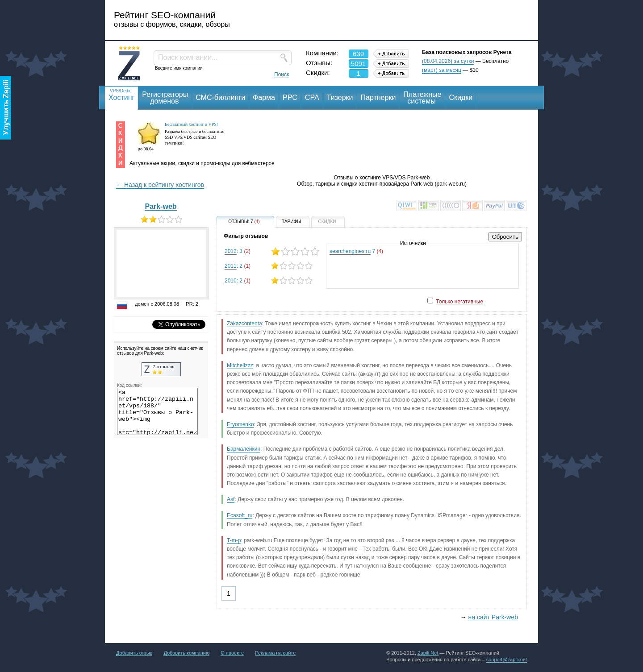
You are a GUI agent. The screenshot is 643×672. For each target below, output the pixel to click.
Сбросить (505, 237)
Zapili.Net (428, 653)
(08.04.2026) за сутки (448, 61)
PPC (290, 97)
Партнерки (378, 97)
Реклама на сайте (275, 653)
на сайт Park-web (493, 617)
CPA (312, 97)
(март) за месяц (442, 70)
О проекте (232, 653)
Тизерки (340, 97)
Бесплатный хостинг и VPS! (191, 124)
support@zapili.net (507, 660)
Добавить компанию (186, 653)
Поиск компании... (188, 57)
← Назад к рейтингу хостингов (160, 185)
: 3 (272, 251)
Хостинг (121, 94)
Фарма (264, 97)
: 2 (272, 266)
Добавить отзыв (134, 653)
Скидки (461, 97)
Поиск (282, 75)
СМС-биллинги (220, 97)
